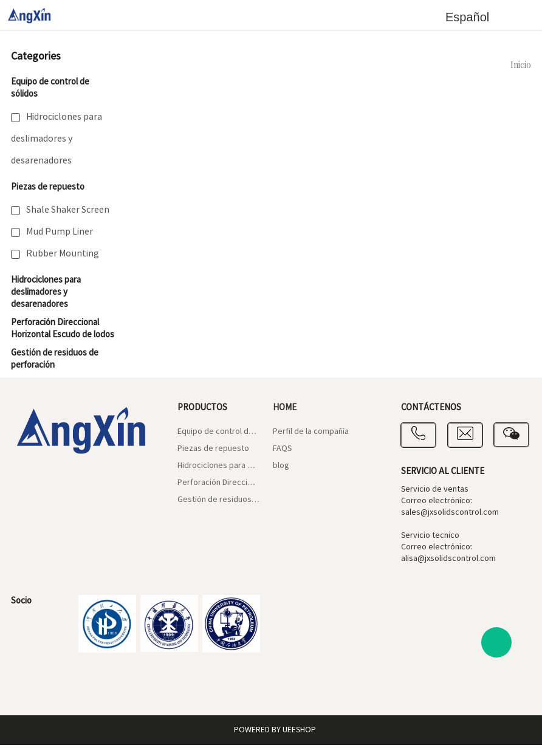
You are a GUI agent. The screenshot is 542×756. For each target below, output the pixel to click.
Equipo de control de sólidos (219, 431)
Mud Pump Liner (60, 232)
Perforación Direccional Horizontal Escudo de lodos (63, 328)
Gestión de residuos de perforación (219, 500)
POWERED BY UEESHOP (275, 730)
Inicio (521, 66)
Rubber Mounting (63, 253)
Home (285, 407)
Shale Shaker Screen (68, 210)
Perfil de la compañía (311, 431)
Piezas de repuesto (48, 187)
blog (281, 466)
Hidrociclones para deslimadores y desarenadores (57, 139)
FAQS (282, 448)
